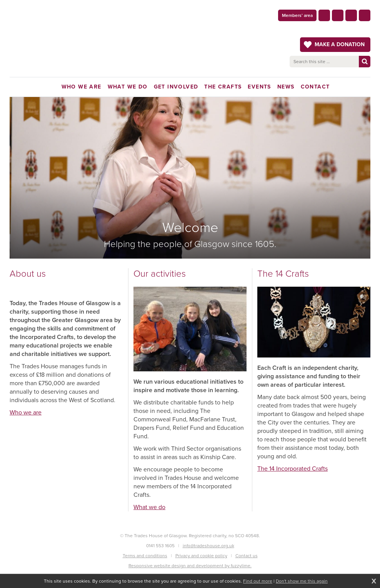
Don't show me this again (302, 581)
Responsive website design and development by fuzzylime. (190, 566)
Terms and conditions (145, 556)
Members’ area (297, 15)
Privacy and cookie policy (201, 556)
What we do (149, 507)
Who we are (26, 412)
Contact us (247, 556)
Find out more (258, 581)
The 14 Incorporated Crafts (292, 469)
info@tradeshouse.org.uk (208, 546)
